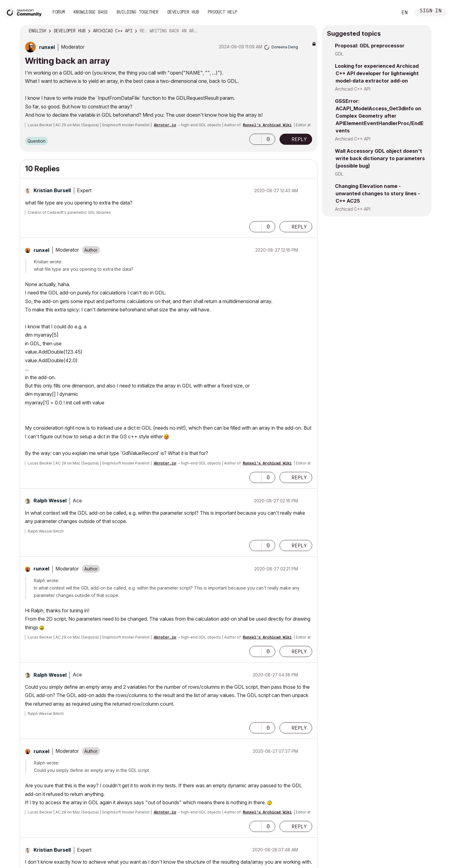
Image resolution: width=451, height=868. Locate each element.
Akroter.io (165, 125)
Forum (59, 12)
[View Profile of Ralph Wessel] (50, 501)
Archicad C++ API (353, 89)
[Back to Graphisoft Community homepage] (25, 12)
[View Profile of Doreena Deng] (285, 47)
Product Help (223, 12)
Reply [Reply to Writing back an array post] (299, 139)
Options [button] (309, 31)
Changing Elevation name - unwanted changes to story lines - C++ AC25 (377, 193)
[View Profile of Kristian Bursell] (52, 190)
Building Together (138, 12)
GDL (339, 54)
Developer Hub (183, 12)
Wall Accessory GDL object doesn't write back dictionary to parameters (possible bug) (380, 158)
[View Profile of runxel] (47, 47)
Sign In (431, 11)
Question (36, 141)
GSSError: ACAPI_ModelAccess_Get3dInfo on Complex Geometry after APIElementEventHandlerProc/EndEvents (379, 116)
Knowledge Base (91, 12)
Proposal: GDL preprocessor (370, 46)
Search (386, 13)
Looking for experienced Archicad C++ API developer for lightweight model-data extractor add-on (377, 73)
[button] (256, 139)
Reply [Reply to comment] (299, 227)
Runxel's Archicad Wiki (267, 125)
